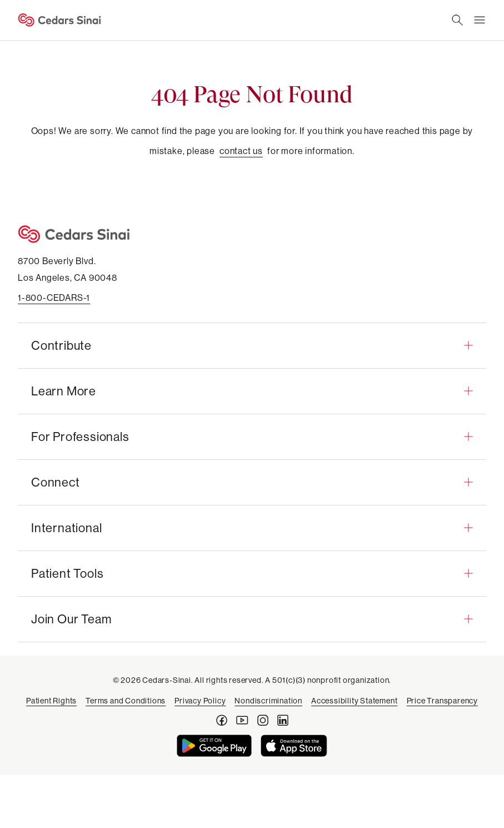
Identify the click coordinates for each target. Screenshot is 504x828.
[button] (252, 345)
